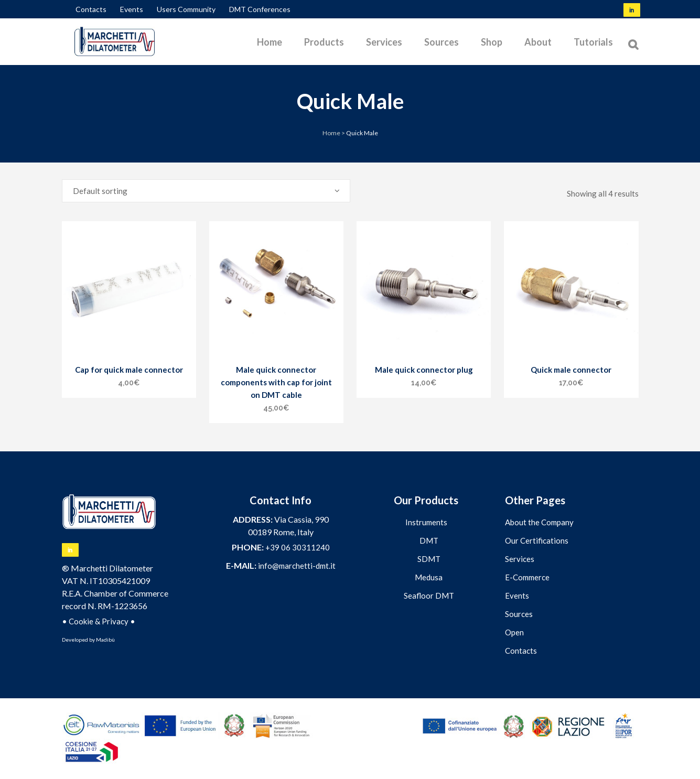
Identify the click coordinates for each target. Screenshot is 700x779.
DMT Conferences (260, 9)
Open (514, 632)
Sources (519, 614)
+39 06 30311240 (298, 547)
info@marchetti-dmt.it (297, 566)
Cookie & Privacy (99, 621)
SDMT (429, 559)
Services (520, 559)
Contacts (91, 9)
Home (331, 133)
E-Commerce (527, 577)
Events (132, 9)
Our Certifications (537, 540)
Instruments (426, 522)
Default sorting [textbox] (100, 191)
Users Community (186, 9)
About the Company (539, 522)
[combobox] (206, 191)
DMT (429, 540)
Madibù (105, 640)
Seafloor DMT (429, 596)
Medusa (429, 577)
